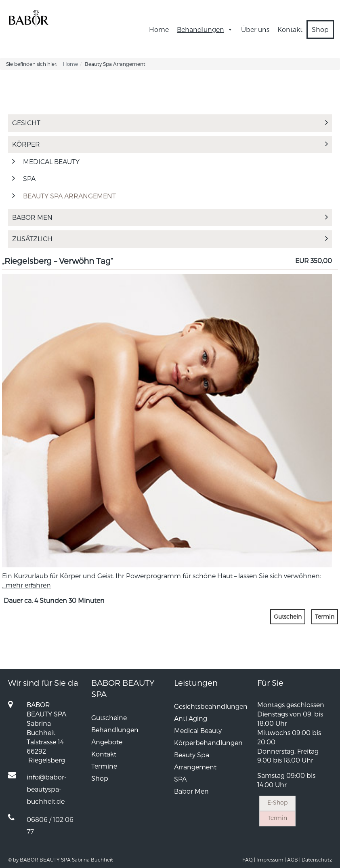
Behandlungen (205, 29)
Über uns (255, 29)
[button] (229, 29)
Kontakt (290, 29)
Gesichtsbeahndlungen (211, 706)
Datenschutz (317, 860)
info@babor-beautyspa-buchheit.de (47, 789)
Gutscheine (109, 717)
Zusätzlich (170, 239)
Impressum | (271, 860)
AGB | (294, 860)
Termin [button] (325, 616)
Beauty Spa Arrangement (69, 196)
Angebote (107, 742)
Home (159, 29)
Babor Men (170, 217)
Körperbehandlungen (208, 743)
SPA (29, 178)
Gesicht (170, 123)
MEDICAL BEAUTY (51, 161)
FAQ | (249, 860)
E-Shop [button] (277, 802)
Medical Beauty (198, 730)
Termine (104, 766)
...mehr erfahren (26, 585)
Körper (170, 144)
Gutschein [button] (288, 616)
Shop (320, 29)
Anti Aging (191, 718)
